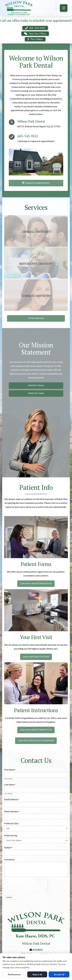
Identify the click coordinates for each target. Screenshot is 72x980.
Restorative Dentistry (36, 264)
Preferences (14, 974)
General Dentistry (36, 232)
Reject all (37, 974)
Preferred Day (11, 836)
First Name (10, 770)
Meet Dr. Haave (36, 385)
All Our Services (36, 318)
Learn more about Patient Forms (36, 583)
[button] (64, 8)
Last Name (10, 785)
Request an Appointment (36, 183)
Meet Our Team (36, 393)
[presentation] (26, 885)
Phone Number (12, 812)
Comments (9, 860)
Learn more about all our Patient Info (36, 740)
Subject (9, 848)
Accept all (59, 974)
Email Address (12, 800)
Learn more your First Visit (36, 656)
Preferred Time (11, 824)
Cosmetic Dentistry (36, 296)
